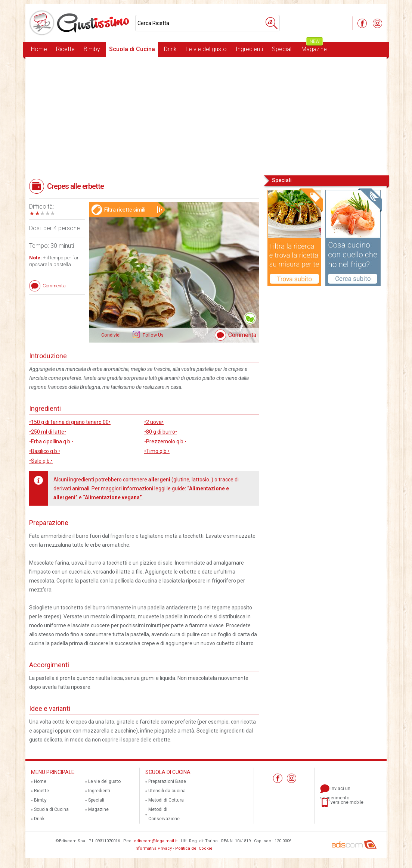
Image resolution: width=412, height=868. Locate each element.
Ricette (65, 49)
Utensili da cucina (167, 791)
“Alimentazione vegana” (113, 497)
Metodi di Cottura (166, 800)
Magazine (314, 47)
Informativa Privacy (153, 848)
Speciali (282, 49)
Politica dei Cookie (194, 848)
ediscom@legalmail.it (156, 841)
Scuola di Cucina (132, 49)
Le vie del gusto (206, 49)
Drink (170, 49)
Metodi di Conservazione (164, 814)
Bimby (92, 49)
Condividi (111, 335)
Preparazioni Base (167, 781)
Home (39, 49)
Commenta (242, 335)
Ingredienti (249, 49)
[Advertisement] (206, 115)
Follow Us (153, 335)
